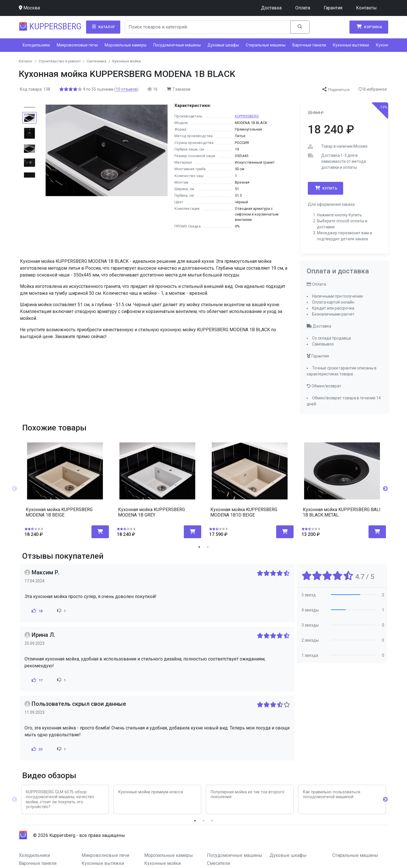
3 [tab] (212, 821)
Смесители (218, 863)
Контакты (366, 8)
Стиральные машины (266, 45)
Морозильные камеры (126, 45)
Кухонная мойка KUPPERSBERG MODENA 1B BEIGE (59, 512)
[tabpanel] (65, 487)
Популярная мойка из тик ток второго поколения (248, 794)
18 (37, 611)
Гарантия (333, 8)
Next (385, 489)
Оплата (303, 8)
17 (37, 680)
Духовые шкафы (223, 45)
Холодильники (36, 45)
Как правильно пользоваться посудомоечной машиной (332, 794)
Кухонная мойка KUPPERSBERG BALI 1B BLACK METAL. (342, 512)
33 (37, 749)
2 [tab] (208, 547)
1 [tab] (199, 547)
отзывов (126, 89)
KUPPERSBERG (247, 116)
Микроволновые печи (77, 45)
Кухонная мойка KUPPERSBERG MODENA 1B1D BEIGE (244, 512)
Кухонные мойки (162, 863)
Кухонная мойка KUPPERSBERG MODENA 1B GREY (151, 512)
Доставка (271, 8)
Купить (325, 188)
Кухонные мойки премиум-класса (151, 792)
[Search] (208, 27)
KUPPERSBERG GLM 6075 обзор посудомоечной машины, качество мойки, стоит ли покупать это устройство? (60, 799)
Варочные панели (309, 45)
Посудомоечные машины (177, 45)
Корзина (369, 27)
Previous (15, 489)
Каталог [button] (103, 27)
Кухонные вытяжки (351, 45)
